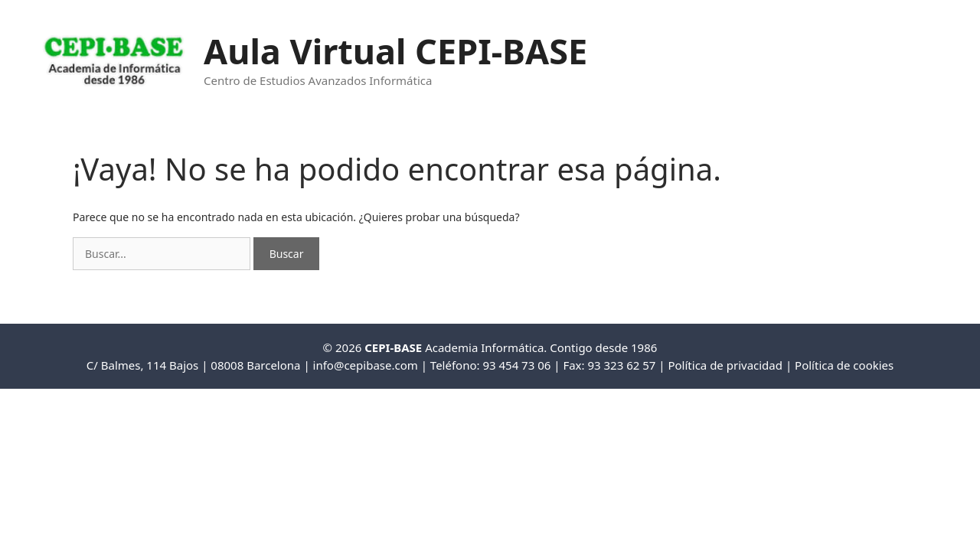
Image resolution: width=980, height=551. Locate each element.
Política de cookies (844, 365)
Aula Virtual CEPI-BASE (395, 51)
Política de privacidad (725, 365)
